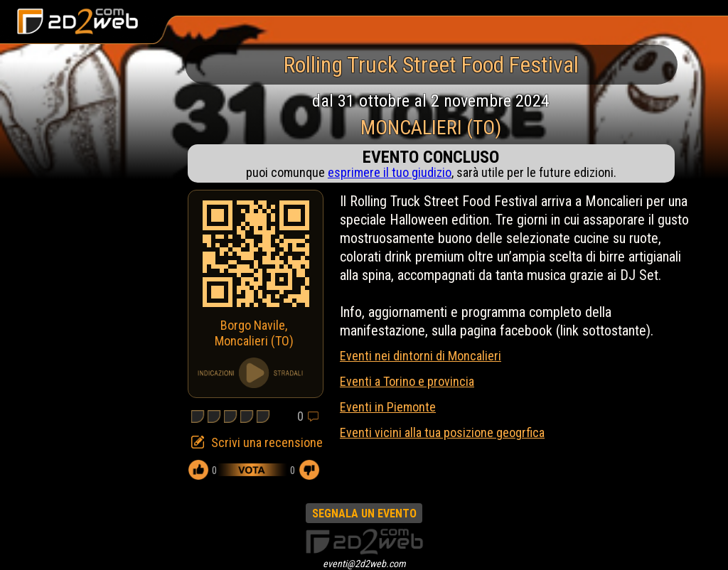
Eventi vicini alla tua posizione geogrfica (442, 432)
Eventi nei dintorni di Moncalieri (421, 356)
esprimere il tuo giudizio (390, 172)
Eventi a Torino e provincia (407, 381)
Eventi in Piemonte (388, 407)
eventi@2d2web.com (364, 564)
